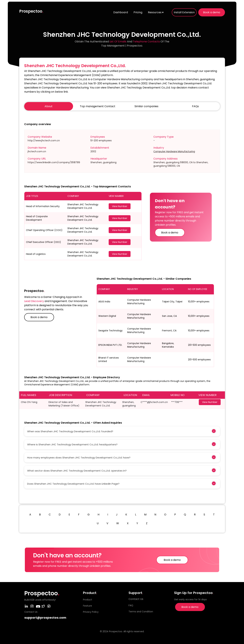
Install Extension (184, 12)
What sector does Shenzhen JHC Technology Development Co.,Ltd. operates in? (77, 471)
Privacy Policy (91, 612)
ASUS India (104, 302)
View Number (120, 206)
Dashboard (121, 12)
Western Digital (107, 316)
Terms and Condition (141, 612)
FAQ (131, 605)
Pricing (138, 12)
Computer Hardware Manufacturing (174, 151)
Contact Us (136, 599)
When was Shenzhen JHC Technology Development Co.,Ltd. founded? (70, 431)
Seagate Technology (110, 331)
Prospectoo (31, 11)
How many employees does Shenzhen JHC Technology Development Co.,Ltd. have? (79, 458)
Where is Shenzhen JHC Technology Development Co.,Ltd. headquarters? (72, 444)
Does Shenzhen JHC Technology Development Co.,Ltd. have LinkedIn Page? (73, 484)
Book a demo (212, 12)
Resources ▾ (156, 12)
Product (88, 600)
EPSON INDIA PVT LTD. (110, 345)
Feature (87, 606)
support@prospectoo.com (45, 618)
